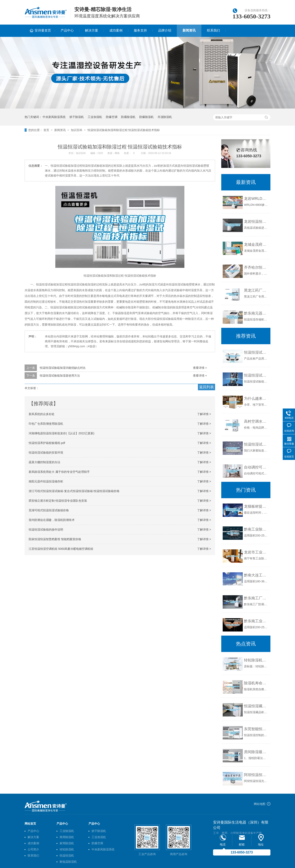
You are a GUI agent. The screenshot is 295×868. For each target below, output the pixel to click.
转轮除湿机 (67, 849)
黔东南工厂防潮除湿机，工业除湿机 (256, 598)
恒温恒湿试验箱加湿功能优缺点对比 (63, 368)
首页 (46, 130)
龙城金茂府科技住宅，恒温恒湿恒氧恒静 (256, 244)
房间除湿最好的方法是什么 (256, 752)
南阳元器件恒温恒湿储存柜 (46, 481)
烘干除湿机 (77, 117)
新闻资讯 (189, 30)
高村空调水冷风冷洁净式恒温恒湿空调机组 (256, 421)
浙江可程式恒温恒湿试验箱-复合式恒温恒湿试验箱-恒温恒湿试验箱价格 (74, 491)
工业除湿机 (67, 831)
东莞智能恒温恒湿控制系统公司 (256, 729)
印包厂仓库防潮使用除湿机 (46, 424)
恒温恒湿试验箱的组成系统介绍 (256, 375)
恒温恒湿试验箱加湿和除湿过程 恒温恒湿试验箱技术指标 (124, 130)
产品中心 (67, 30)
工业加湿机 (95, 117)
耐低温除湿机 (68, 862)
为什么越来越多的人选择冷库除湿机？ (256, 398)
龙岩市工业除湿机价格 (256, 552)
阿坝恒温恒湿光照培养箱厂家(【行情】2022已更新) (256, 775)
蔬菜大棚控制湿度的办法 (44, 462)
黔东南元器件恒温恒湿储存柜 (256, 313)
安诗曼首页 (43, 30)
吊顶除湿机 (165, 117)
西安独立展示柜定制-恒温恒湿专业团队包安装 (58, 501)
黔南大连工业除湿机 (256, 575)
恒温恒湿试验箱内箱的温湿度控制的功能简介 (256, 444)
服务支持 (140, 30)
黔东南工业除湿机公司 (256, 621)
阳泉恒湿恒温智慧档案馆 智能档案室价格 (55, 539)
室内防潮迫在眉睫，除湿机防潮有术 (52, 520)
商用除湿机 (67, 837)
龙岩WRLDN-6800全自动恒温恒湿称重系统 (256, 199)
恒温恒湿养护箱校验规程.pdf (47, 443)
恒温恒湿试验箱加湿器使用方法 (60, 376)
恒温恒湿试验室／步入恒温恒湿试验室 (256, 352)
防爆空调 (112, 117)
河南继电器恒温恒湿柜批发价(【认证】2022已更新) (61, 433)
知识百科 (77, 130)
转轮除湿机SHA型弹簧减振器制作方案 (256, 660)
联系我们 (213, 30)
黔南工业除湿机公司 (256, 529)
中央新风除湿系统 (54, 117)
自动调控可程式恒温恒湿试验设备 (256, 467)
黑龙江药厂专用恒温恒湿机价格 (256, 290)
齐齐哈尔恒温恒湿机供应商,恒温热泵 (256, 267)
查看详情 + (200, 368)
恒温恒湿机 (67, 856)
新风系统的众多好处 (42, 414)
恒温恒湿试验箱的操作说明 (46, 530)
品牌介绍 (165, 30)
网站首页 (30, 824)
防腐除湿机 (128, 117)
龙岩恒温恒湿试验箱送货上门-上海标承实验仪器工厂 (256, 222)
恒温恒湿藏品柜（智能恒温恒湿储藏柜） (256, 706)
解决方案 (92, 30)
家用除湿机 (67, 843)
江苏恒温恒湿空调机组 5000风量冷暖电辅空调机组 (61, 549)
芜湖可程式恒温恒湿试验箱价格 (49, 510)
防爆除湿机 (146, 117)
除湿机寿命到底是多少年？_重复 (256, 683)
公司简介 (33, 849)
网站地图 (260, 804)
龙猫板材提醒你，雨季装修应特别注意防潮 (256, 506)
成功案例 (116, 30)
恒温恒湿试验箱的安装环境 (46, 453)
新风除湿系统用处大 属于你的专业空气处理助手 (59, 472)
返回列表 (206, 387)
